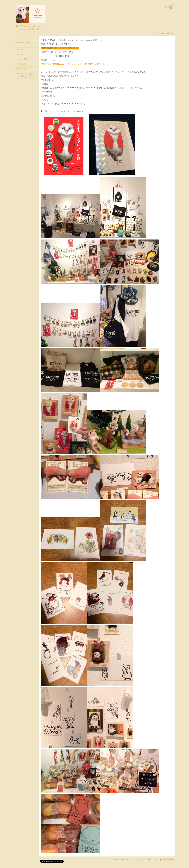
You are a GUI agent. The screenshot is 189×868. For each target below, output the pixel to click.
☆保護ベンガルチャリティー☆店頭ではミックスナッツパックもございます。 (26, 76)
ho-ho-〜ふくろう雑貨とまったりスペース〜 (137, 860)
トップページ (21, 38)
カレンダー (20, 55)
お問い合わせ (21, 64)
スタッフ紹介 (21, 69)
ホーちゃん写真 (21, 59)
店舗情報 (19, 50)
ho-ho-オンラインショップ (26, 44)
